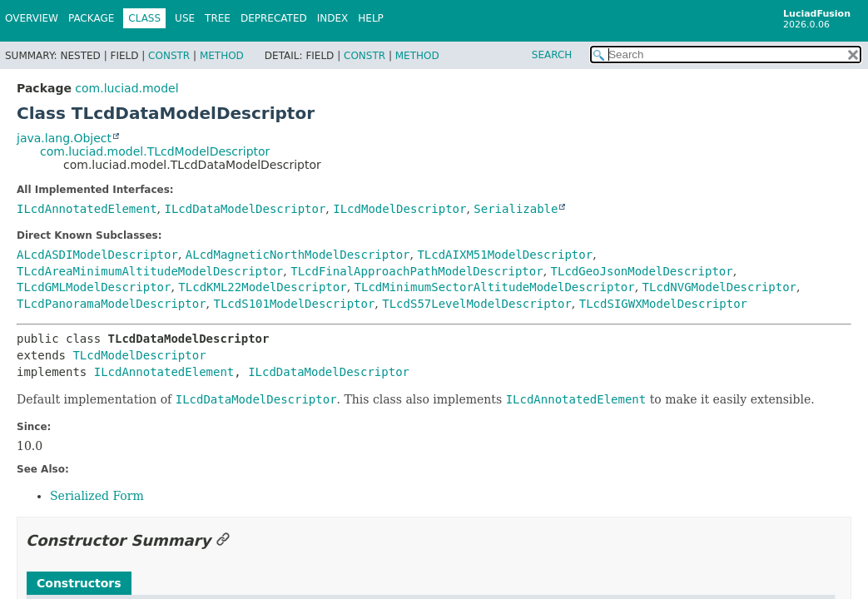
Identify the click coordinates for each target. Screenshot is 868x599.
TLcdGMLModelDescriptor (94, 287)
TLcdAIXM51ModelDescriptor (505, 255)
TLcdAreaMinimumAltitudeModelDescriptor (150, 271)
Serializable (516, 209)
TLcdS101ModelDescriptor (294, 304)
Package (91, 18)
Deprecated (274, 18)
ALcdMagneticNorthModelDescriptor (298, 255)
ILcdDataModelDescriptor (245, 209)
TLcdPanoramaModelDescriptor (112, 304)
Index (333, 18)
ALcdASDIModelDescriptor (97, 255)
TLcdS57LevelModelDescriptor (477, 304)
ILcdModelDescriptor (399, 209)
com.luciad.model (126, 88)
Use (185, 18)
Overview (32, 18)
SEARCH (552, 55)
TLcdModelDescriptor (139, 355)
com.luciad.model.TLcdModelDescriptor (155, 151)
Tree (218, 18)
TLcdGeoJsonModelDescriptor (642, 271)
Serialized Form (97, 496)
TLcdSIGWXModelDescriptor (663, 304)
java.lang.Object (64, 138)
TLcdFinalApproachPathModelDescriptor (417, 271)
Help (371, 18)
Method (222, 56)
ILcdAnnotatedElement (87, 209)
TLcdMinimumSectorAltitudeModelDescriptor (495, 287)
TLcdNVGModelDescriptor (719, 287)
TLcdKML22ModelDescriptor (262, 287)
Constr (169, 56)
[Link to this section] (223, 540)
